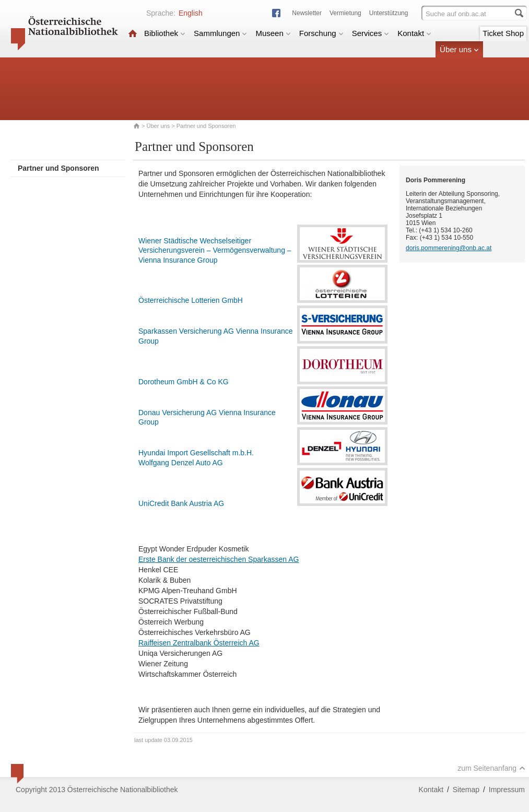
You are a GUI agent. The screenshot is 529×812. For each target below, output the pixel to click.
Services (371, 33)
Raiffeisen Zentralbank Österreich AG (199, 643)
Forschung (321, 33)
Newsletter (307, 13)
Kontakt (414, 33)
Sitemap (466, 790)
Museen (273, 33)
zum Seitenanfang (491, 768)
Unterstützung (389, 13)
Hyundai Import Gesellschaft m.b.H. (196, 453)
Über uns (459, 49)
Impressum (507, 790)
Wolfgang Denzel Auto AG (181, 463)
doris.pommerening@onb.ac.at (449, 248)
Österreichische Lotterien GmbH (191, 300)
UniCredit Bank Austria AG (181, 503)
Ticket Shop (503, 33)
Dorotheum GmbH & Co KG (184, 382)
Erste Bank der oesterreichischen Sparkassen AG (219, 559)
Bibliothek (165, 33)
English (191, 13)
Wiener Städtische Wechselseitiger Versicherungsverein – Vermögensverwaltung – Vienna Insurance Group (215, 250)
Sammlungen (220, 33)
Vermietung (345, 13)
